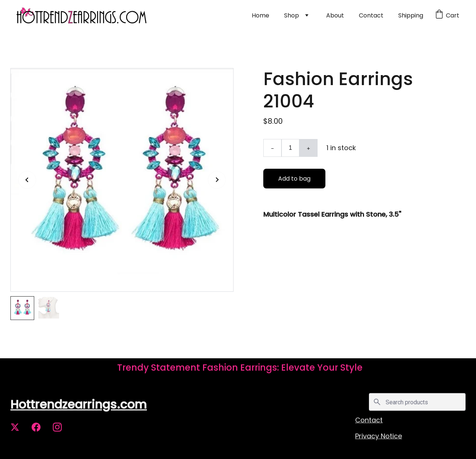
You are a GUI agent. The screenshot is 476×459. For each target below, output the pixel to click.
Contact (371, 15)
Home (260, 15)
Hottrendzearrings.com (79, 405)
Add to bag (294, 179)
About (335, 15)
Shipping (411, 15)
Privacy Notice (379, 437)
